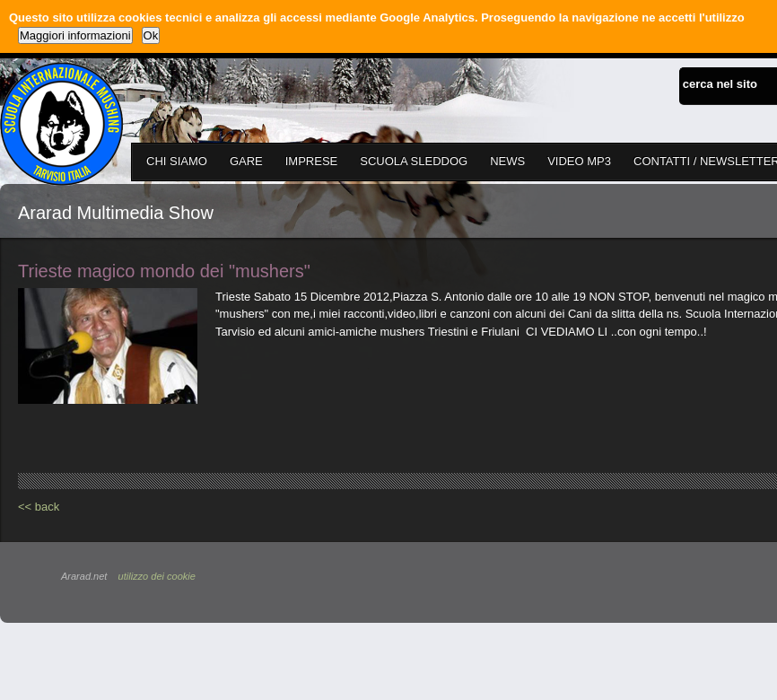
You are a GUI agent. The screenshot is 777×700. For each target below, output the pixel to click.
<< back (39, 507)
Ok (151, 35)
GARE (246, 161)
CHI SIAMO (177, 161)
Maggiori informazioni (75, 35)
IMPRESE (312, 161)
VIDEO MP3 (579, 161)
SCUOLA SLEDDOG (414, 161)
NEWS (507, 161)
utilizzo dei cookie (157, 576)
